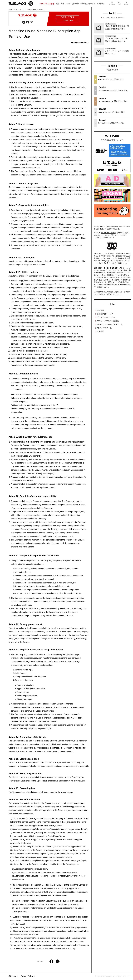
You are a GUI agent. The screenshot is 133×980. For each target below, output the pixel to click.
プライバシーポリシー (106, 317)
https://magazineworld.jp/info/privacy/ (31, 639)
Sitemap (12, 977)
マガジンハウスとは (47, 4)
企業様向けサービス (88, 4)
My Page (112, 2)
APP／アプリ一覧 (104, 328)
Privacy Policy (27, 977)
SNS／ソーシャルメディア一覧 (110, 324)
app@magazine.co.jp (41, 729)
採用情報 (76, 4)
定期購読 (101, 331)
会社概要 (101, 310)
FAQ (119, 2)
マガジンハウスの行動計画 (108, 321)
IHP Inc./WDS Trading (109, 233)
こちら (123, 263)
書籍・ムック (66, 4)
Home (10, 9)
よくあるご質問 (70, 21)
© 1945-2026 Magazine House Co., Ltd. (111, 977)
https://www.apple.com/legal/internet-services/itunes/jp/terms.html (39, 830)
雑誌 (57, 4)
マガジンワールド (21, 3)
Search (126, 2)
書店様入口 (101, 4)
